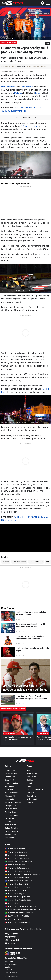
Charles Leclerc (30, 126)
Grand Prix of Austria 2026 (17, 878)
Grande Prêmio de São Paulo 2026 (20, 913)
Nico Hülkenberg (11, 831)
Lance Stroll (10, 818)
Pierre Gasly (10, 786)
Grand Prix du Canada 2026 (17, 868)
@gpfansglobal (12, 937)
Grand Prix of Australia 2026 (18, 849)
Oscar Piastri (10, 780)
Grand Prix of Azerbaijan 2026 (18, 900)
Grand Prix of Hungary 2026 (17, 887)
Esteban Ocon (10, 812)
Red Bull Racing (33, 799)
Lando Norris (27, 87)
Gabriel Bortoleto (12, 828)
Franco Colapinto (12, 783)
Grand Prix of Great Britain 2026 (19, 881)
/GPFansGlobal (12, 943)
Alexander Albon (11, 796)
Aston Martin (32, 774)
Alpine (29, 770)
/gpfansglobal (12, 934)
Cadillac (30, 780)
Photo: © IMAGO (7, 38)
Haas (29, 786)
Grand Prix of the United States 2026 (21, 906)
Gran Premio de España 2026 (18, 897)
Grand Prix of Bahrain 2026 (17, 858)
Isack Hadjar (10, 790)
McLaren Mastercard (35, 790)
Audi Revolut (31, 777)
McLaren (18, 93)
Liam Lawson (10, 822)
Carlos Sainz (10, 799)
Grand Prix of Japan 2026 (17, 855)
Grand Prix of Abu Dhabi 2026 (18, 922)
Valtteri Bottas (11, 834)
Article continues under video (25, 117)
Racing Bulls (31, 796)
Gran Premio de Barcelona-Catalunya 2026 (23, 874)
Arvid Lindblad (11, 825)
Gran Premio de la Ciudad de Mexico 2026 (23, 910)
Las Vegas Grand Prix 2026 (17, 916)
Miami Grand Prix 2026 (15, 865)
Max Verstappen (9, 87)
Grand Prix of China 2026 (16, 852)
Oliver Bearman (11, 809)
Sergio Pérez (10, 838)
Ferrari (38, 93)
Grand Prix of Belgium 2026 (17, 884)
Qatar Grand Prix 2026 (15, 919)
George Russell (11, 806)
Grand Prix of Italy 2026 (16, 894)
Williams (30, 802)
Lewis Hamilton (36, 562)
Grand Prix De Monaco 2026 (17, 871)
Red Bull (6, 562)
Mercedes (30, 793)
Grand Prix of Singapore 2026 (18, 903)
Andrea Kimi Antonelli (13, 802)
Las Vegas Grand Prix (9, 43)
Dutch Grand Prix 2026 (15, 890)
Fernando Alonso (12, 815)
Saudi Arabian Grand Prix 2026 (18, 862)
